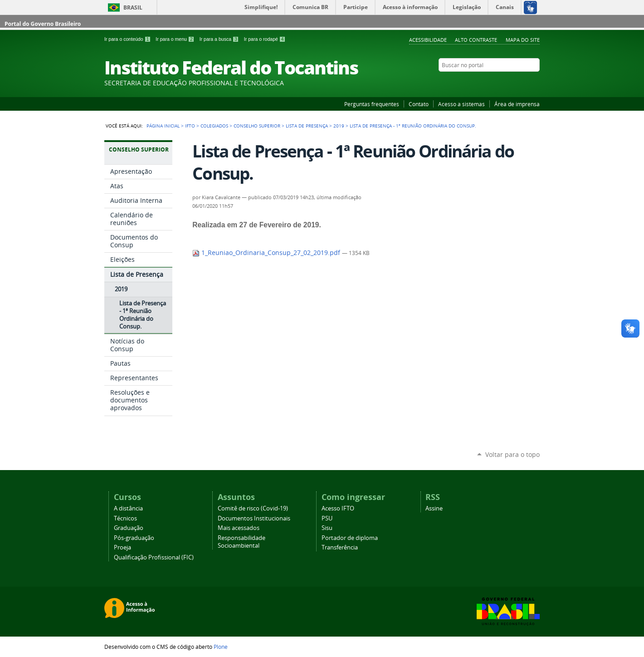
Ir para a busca (220, 39)
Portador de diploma (350, 538)
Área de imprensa (517, 104)
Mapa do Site (523, 40)
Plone (221, 647)
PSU (327, 518)
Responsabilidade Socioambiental (241, 542)
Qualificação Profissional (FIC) (154, 557)
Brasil (133, 7)
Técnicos (125, 518)
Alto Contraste (476, 40)
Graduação (129, 528)
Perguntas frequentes (372, 104)
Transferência (340, 547)
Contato (419, 104)
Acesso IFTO (338, 508)
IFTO (190, 126)
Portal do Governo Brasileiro (43, 24)
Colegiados (214, 126)
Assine (434, 508)
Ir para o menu (176, 39)
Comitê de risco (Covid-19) (253, 508)
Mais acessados (239, 528)
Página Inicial (163, 126)
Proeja (122, 547)
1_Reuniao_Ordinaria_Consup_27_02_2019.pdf (267, 253)
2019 (339, 126)
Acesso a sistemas (461, 104)
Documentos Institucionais (254, 518)
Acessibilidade (428, 40)
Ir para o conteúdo (128, 39)
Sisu (327, 528)
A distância (128, 508)
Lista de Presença (307, 126)
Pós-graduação (134, 538)
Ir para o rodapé (265, 39)
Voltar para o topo (512, 454)
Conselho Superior (257, 126)
